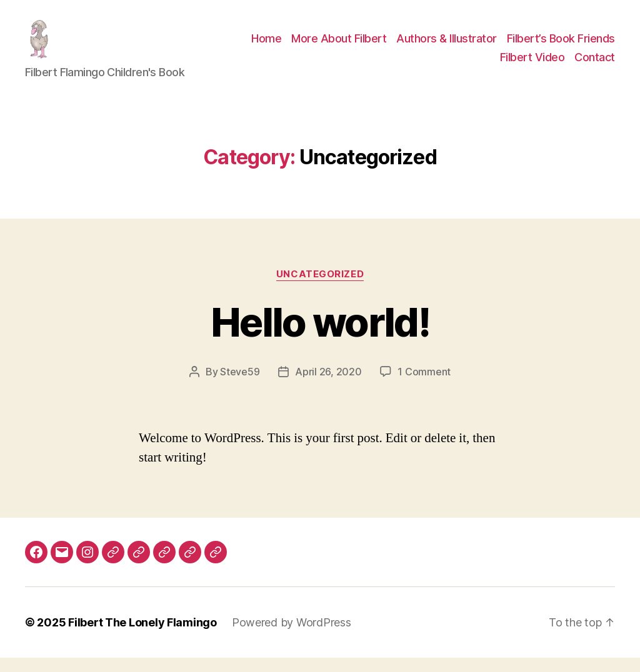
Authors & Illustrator (447, 46)
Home (266, 46)
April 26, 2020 (328, 386)
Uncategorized (320, 289)
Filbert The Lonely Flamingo (142, 637)
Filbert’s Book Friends (561, 46)
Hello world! (320, 336)
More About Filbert (339, 46)
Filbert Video (532, 65)
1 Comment (424, 386)
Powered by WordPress (292, 637)
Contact (595, 65)
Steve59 (240, 386)
